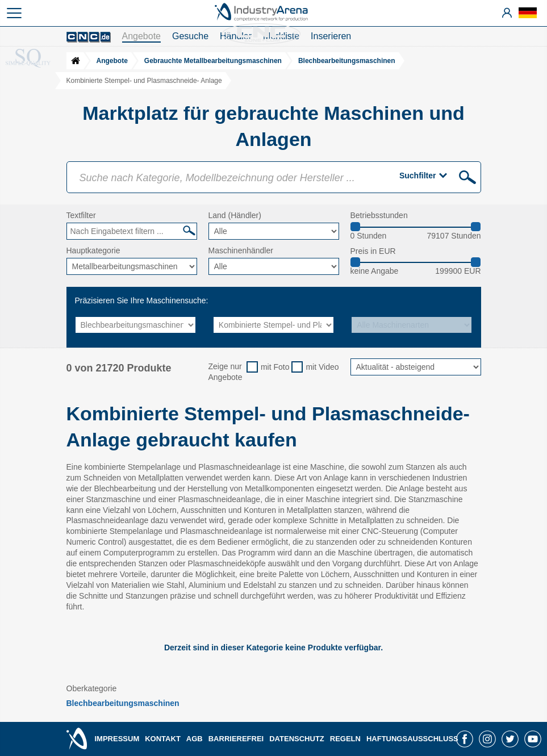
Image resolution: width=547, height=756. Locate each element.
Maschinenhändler (241, 250)
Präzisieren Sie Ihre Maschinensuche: (142, 300)
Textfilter (81, 215)
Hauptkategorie (93, 250)
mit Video (322, 367)
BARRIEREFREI (236, 739)
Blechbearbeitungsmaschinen (123, 703)
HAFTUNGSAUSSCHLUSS (412, 739)
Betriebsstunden (379, 215)
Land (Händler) (235, 215)
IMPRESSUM (117, 739)
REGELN (345, 739)
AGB (195, 739)
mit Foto (275, 367)
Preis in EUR (373, 251)
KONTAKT (163, 739)
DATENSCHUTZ (297, 739)
